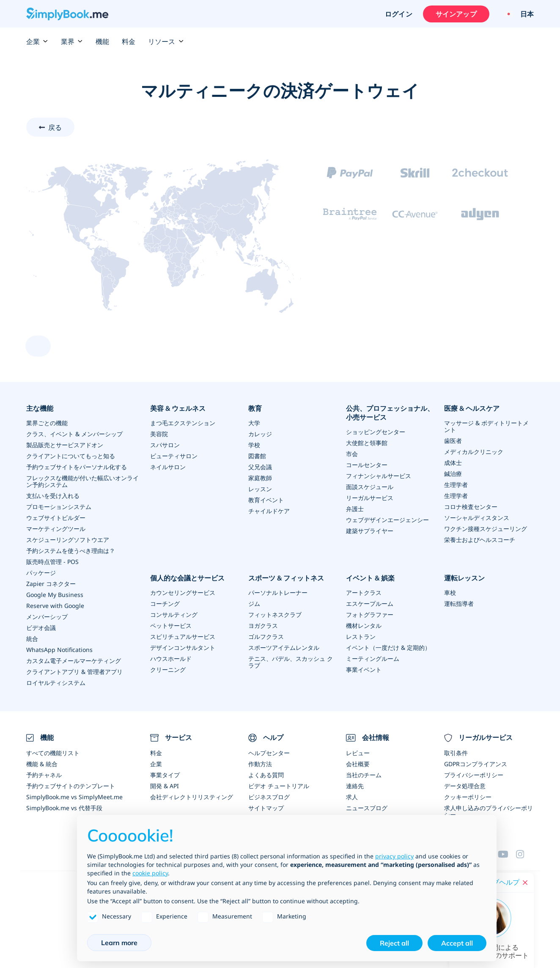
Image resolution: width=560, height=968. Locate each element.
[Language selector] (516, 14)
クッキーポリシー (468, 797)
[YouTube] (507, 854)
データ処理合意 (465, 786)
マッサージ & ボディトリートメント (486, 426)
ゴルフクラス (266, 637)
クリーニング (168, 670)
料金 (129, 41)
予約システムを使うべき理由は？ (71, 551)
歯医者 (453, 441)
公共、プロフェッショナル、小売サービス (390, 413)
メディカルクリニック (474, 452)
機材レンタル (364, 626)
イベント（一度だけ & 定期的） (388, 648)
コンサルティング (174, 615)
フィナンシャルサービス (379, 476)
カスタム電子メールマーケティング (74, 661)
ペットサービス (171, 626)
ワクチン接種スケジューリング (486, 529)
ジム (254, 604)
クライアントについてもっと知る (71, 456)
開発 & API (165, 786)
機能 (102, 41)
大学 (254, 423)
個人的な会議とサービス (187, 578)
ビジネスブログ (269, 797)
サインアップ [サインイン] (456, 14)
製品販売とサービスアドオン (65, 445)
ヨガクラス (263, 626)
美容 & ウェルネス (178, 408)
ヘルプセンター (269, 753)
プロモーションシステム (59, 507)
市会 (352, 454)
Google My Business (55, 595)
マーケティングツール (56, 529)
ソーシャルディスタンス (477, 518)
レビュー (358, 753)
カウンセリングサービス (183, 593)
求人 (352, 797)
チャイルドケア (269, 511)
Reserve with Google (55, 606)
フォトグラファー (370, 615)
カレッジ (260, 434)
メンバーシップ (47, 617)
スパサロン (165, 445)
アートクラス (364, 593)
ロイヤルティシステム (56, 683)
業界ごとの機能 (47, 423)
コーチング (165, 604)
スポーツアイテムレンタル (284, 648)
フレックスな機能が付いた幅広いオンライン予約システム (82, 481)
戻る (55, 127)
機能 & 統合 (42, 764)
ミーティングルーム (373, 659)
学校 (254, 445)
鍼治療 (453, 474)
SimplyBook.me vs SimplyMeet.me (74, 797)
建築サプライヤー (370, 531)
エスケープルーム (370, 604)
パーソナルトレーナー (278, 593)
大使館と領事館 (367, 443)
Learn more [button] (119, 943)
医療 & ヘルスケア (472, 408)
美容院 (159, 434)
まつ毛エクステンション (183, 423)
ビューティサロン (174, 456)
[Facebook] (525, 854)
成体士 (453, 463)
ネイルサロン (168, 467)
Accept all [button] (457, 943)
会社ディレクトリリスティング (192, 797)
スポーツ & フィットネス (286, 578)
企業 (37, 41)
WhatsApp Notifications (59, 650)
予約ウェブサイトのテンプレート (71, 786)
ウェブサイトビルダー (56, 518)
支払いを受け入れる (53, 496)
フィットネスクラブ (275, 615)
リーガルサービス (370, 498)
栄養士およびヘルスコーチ (480, 540)
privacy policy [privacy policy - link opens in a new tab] (394, 856)
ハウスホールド (171, 659)
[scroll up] (38, 346)
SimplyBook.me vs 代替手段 (64, 808)
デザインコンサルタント (183, 648)
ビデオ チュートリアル (279, 786)
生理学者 (456, 485)
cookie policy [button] (150, 873)
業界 (72, 41)
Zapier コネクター (51, 584)
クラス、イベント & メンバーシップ (74, 434)
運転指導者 (459, 604)
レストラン (361, 637)
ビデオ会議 (41, 628)
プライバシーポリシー (474, 775)
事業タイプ (165, 775)
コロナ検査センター (471, 507)
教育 (255, 408)
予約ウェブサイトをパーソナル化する (77, 467)
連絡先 (355, 786)
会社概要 (358, 764)
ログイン (399, 14)
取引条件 (456, 753)
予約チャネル (44, 775)
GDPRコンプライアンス (476, 764)
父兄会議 (260, 467)
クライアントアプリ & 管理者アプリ (74, 672)
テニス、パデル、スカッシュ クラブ (291, 662)
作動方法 (260, 764)
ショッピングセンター (376, 432)
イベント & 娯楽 (370, 578)
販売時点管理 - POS (52, 562)
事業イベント (364, 670)
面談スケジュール (370, 487)
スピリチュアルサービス (183, 637)
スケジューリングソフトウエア (68, 540)
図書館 (257, 456)
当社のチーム (364, 775)
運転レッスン (464, 578)
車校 (450, 593)
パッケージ (41, 573)
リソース (166, 41)
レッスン (260, 489)
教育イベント (266, 500)
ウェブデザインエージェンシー (387, 520)
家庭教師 (260, 478)
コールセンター (367, 465)
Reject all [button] (394, 943)
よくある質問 (266, 775)
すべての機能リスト (53, 753)
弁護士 (355, 509)
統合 (32, 639)
